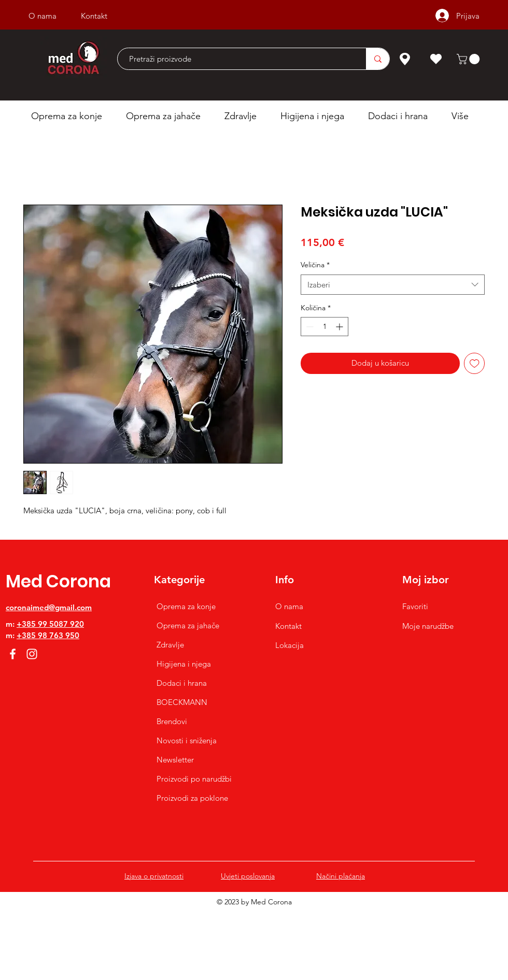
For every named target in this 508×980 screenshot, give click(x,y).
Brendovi (172, 721)
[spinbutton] (324, 327)
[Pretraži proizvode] (237, 59)
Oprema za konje (186, 606)
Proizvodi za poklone (192, 798)
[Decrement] (309, 327)
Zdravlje (170, 645)
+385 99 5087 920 (50, 624)
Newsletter (175, 760)
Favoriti (415, 606)
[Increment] (340, 327)
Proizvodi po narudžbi (194, 779)
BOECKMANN (182, 702)
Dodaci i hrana (182, 683)
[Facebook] (13, 654)
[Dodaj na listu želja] (475, 363)
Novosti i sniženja (187, 740)
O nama (289, 606)
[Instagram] (32, 654)
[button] (469, 59)
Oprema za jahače (188, 625)
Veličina (315, 265)
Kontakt (288, 626)
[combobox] (393, 285)
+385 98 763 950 (48, 635)
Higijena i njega (184, 664)
